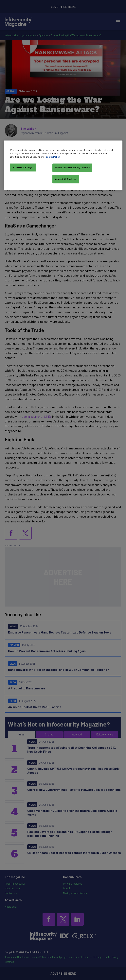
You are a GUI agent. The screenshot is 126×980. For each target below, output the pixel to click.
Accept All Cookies (66, 179)
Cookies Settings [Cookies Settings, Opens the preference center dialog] (23, 167)
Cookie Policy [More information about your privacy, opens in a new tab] (53, 157)
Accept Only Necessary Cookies (72, 168)
